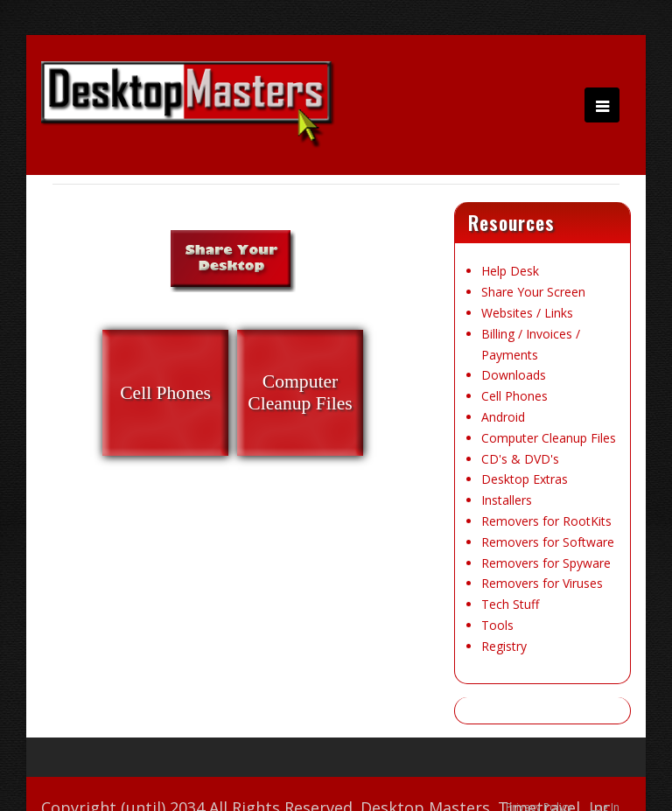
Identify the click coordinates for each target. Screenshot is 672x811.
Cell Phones (514, 396)
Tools (497, 625)
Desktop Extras (525, 479)
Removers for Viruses (542, 583)
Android (503, 417)
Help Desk (510, 271)
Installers (507, 500)
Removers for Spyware (546, 563)
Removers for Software (548, 542)
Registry (504, 646)
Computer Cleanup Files (549, 438)
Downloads (514, 375)
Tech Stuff (510, 604)
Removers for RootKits (546, 521)
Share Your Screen (533, 292)
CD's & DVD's (520, 459)
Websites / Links (527, 313)
